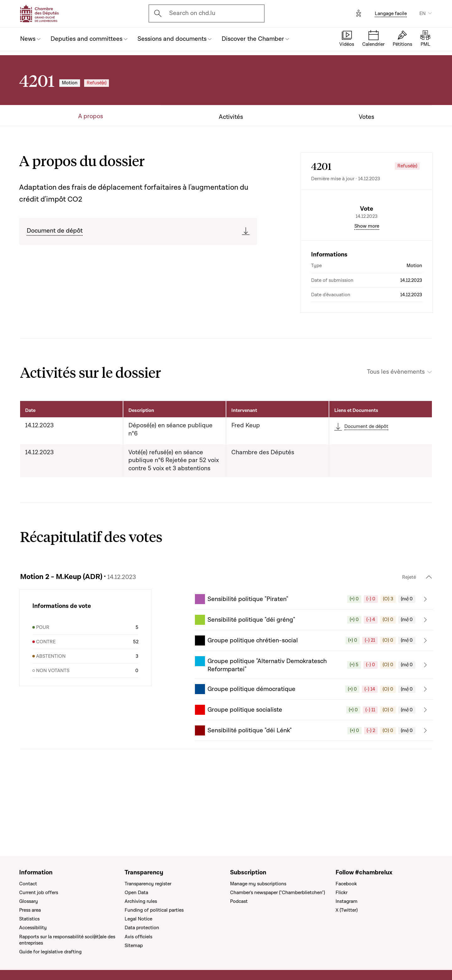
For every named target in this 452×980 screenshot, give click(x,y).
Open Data (136, 893)
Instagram (347, 901)
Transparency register (148, 884)
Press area (30, 910)
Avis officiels (138, 937)
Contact (28, 884)
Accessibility (33, 928)
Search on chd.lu (192, 13)
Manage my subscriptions (258, 884)
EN (422, 13)
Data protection (142, 928)
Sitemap (134, 946)
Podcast (239, 901)
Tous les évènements (396, 425)
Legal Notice (138, 919)
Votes (366, 117)
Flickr (342, 893)
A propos (91, 116)
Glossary (29, 901)
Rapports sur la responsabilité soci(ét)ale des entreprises (67, 940)
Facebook (346, 884)
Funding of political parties (154, 910)
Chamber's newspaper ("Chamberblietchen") (277, 893)
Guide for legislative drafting (50, 952)
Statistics (29, 919)
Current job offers (39, 893)
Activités (231, 117)
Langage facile (391, 13)
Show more (367, 279)
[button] (314, 652)
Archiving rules (141, 901)
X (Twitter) (347, 910)
